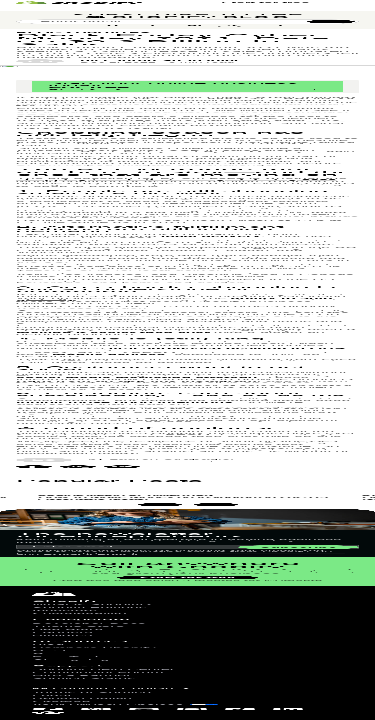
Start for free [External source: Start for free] (265, 34)
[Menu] (350, 35)
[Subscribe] (331, 283)
